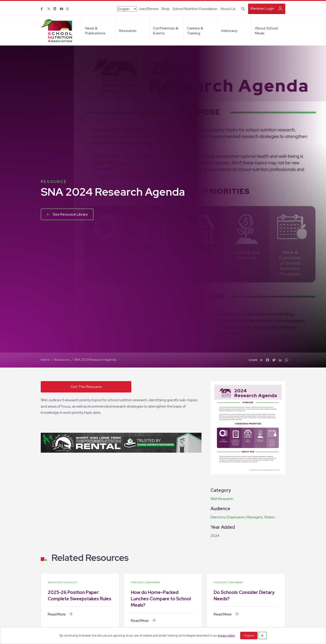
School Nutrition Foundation (195, 9)
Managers (254, 517)
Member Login (262, 8)
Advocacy (229, 31)
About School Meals (266, 31)
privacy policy (226, 636)
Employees (236, 517)
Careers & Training (195, 31)
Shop (165, 9)
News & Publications (95, 31)
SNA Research (222, 499)
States (270, 517)
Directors (218, 517)
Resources (128, 31)
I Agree (249, 635)
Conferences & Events (166, 31)
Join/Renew (148, 9)
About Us (228, 9)
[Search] (242, 8)
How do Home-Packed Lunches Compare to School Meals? (161, 599)
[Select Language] (127, 9)
